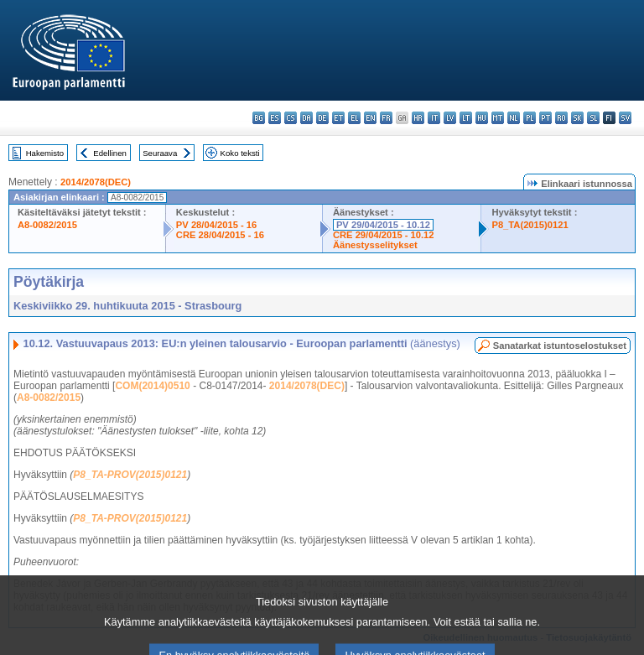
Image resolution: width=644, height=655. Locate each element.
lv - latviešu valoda (450, 118)
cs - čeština (291, 118)
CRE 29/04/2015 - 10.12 (384, 235)
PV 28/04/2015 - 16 (216, 225)
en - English (370, 118)
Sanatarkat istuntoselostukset (560, 346)
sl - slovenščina (593, 118)
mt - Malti (498, 118)
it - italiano (434, 118)
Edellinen (109, 153)
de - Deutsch (322, 118)
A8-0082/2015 (47, 225)
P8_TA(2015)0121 (530, 225)
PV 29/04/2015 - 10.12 (383, 225)
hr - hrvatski (418, 118)
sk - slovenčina (577, 118)
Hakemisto (45, 153)
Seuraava (160, 153)
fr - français (386, 118)
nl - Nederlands (514, 118)
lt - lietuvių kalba (466, 118)
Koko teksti (240, 153)
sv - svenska (625, 118)
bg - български (259, 118)
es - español (275, 118)
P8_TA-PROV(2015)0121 (130, 475)
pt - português (545, 118)
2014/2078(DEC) (96, 182)
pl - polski (530, 118)
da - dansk (306, 118)
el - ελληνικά (354, 118)
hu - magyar (482, 118)
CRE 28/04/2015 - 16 (220, 235)
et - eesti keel (338, 118)
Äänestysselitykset (375, 245)
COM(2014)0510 (152, 386)
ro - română (561, 118)
